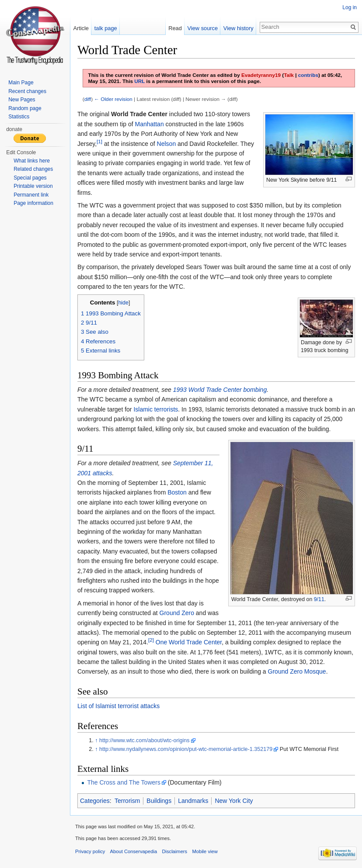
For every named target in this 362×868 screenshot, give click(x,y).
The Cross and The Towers (124, 782)
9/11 (319, 599)
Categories (95, 801)
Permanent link (31, 195)
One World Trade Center (189, 642)
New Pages (22, 100)
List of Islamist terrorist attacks (118, 706)
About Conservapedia (134, 851)
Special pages (30, 178)
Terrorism (127, 801)
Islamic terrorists (156, 409)
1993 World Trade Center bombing (220, 390)
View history (238, 28)
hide (123, 303)
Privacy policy (90, 851)
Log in (350, 7)
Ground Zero (177, 613)
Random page (25, 108)
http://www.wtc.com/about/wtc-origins (144, 740)
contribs (308, 75)
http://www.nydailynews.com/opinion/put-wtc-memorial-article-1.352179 (186, 749)
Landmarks (193, 801)
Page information (33, 203)
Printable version (33, 186)
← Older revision (113, 99)
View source (203, 28)
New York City (234, 801)
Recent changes (27, 91)
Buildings (159, 801)
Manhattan (150, 124)
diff (88, 99)
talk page (106, 28)
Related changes (33, 169)
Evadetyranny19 (261, 75)
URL (139, 81)
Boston (177, 492)
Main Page (21, 83)
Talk (289, 75)
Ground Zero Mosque (297, 671)
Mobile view (205, 851)
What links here (32, 161)
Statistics (19, 117)
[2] (151, 640)
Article (81, 28)
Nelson (167, 144)
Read (175, 28)
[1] (99, 141)
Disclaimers (174, 851)
